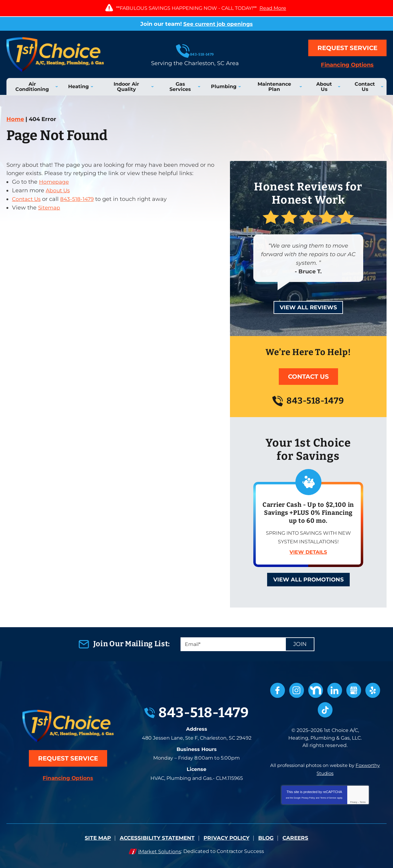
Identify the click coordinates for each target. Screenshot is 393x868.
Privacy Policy (308, 797)
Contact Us (27, 199)
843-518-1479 (196, 51)
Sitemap (50, 208)
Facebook (278, 690)
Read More (273, 8)
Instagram (297, 690)
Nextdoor (316, 690)
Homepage (55, 182)
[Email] (247, 644)
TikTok (325, 710)
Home (15, 119)
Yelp (373, 690)
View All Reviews (308, 307)
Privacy (354, 801)
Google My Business (354, 690)
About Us (58, 191)
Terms (363, 801)
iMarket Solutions (160, 850)
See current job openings (218, 24)
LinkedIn (335, 690)
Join (300, 644)
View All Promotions (308, 580)
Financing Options (348, 65)
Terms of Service (328, 797)
